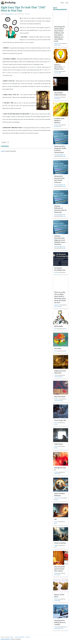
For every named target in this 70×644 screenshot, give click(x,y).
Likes (4, 142)
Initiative (56, 71)
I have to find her (60, 543)
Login (67, 3)
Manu (65, 329)
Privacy (12, 637)
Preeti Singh (57, 99)
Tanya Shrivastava (58, 377)
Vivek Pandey (57, 474)
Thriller (56, 375)
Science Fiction (58, 498)
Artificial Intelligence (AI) (60, 155)
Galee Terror (59, 444)
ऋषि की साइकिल (59, 326)
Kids (55, 329)
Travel (56, 627)
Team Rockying (58, 306)
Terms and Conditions (20, 637)
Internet (56, 272)
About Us (28, 637)
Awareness (57, 43)
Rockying (8, 3)
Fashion (56, 573)
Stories (62, 3)
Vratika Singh (57, 600)
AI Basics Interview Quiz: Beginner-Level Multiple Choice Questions (60, 240)
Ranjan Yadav (57, 45)
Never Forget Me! (60, 420)
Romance (56, 399)
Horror (56, 423)
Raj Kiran (64, 156)
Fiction (56, 522)
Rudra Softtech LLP (6, 639)
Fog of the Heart (60, 397)
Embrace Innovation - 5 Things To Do (59, 67)
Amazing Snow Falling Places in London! (60, 622)
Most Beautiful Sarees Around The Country (59, 569)
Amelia (56, 424)
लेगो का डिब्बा (58, 349)
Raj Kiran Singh (9, 14)
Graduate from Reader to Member (59, 121)
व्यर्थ (55, 519)
